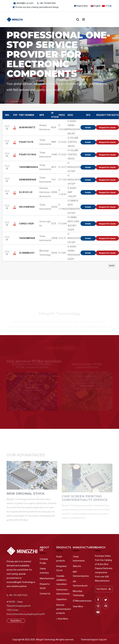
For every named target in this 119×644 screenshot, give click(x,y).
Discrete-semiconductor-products (62, 609)
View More (78, 606)
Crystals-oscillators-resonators (62, 580)
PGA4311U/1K (26, 143)
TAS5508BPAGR (27, 239)
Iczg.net (103, 640)
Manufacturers (46, 578)
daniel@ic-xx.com (25, 3)
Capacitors (61, 599)
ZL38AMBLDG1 (27, 254)
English (96, 6)
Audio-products (61, 559)
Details (88, 129)
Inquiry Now (82, 6)
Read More (16, 621)
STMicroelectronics (82, 601)
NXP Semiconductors (81, 574)
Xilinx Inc (77, 566)
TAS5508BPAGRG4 (28, 168)
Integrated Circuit (61, 568)
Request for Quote (107, 129)
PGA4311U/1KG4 (28, 156)
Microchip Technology (78, 593)
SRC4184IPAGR (27, 208)
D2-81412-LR (26, 193)
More (112, 267)
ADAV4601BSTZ (27, 129)
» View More (62, 619)
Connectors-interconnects (62, 592)
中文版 (107, 6)
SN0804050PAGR (28, 181)
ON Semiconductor (80, 584)
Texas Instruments (79, 559)
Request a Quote (45, 586)
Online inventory (44, 571)
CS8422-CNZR (26, 225)
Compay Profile (44, 561)
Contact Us (45, 594)
